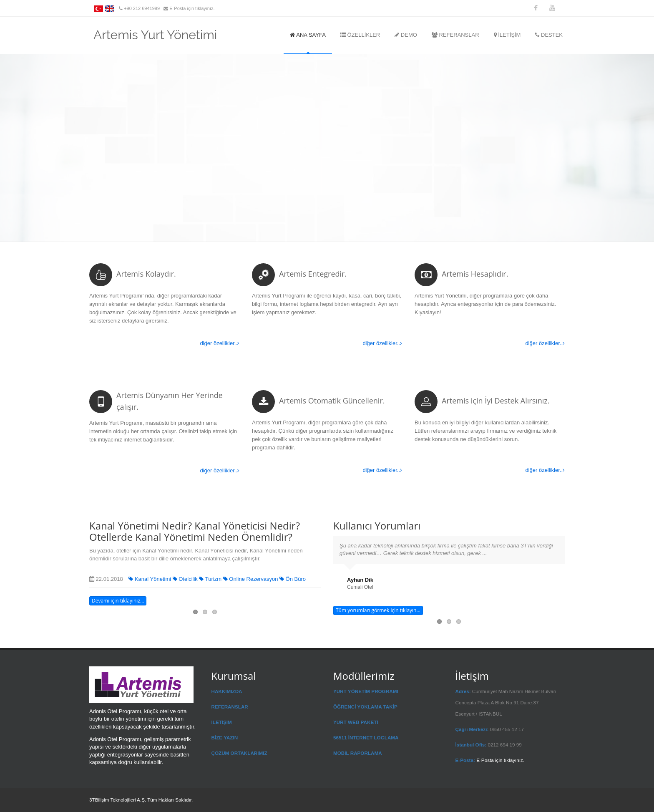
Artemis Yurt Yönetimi (155, 33)
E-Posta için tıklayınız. (192, 8)
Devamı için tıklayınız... (118, 601)
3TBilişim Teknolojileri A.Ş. (118, 800)
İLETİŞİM (507, 35)
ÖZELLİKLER (360, 35)
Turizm (211, 579)
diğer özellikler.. (220, 343)
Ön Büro (293, 579)
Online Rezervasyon (251, 579)
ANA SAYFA (308, 35)
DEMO (406, 35)
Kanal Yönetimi (150, 579)
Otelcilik (186, 579)
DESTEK (549, 35)
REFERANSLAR (455, 35)
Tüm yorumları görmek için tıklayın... (378, 610)
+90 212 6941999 (142, 8)
